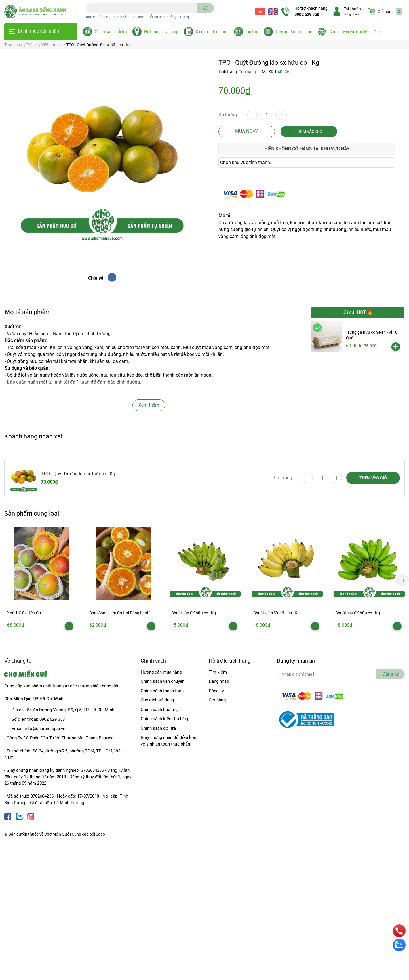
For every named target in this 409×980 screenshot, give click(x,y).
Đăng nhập (351, 14)
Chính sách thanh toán (162, 691)
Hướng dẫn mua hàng (161, 672)
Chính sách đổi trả (111, 32)
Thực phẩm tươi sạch (128, 17)
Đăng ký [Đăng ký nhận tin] (391, 674)
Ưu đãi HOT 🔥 (358, 312)
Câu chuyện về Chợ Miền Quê (355, 32)
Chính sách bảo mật (160, 710)
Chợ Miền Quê (57, 834)
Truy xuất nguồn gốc (294, 32)
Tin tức (252, 32)
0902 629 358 (307, 14)
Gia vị (184, 17)
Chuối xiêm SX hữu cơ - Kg (276, 613)
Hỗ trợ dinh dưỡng (162, 17)
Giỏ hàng (217, 700)
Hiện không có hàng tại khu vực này (307, 149)
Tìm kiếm (218, 672)
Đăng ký (216, 691)
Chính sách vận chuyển (163, 681)
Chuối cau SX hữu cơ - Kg (358, 613)
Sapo (100, 834)
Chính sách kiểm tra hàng (165, 719)
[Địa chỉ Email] (341, 674)
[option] (41, 580)
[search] (206, 8)
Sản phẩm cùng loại (32, 513)
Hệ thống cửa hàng (161, 32)
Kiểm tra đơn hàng (212, 32)
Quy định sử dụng (157, 700)
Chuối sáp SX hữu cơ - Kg (194, 613)
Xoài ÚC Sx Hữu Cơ (24, 613)
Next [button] (403, 580)
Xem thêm (149, 405)
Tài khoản (352, 9)
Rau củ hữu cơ (97, 17)
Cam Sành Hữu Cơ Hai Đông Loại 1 (120, 613)
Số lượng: (228, 115)
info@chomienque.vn (45, 729)
